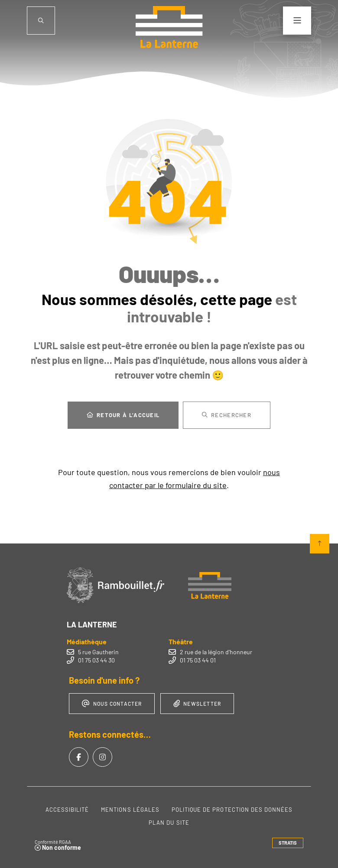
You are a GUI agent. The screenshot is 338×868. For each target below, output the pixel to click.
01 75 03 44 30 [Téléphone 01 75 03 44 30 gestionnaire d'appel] (96, 660)
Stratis (288, 843)
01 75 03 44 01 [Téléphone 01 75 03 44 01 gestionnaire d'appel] (198, 660)
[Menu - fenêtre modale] (297, 21)
